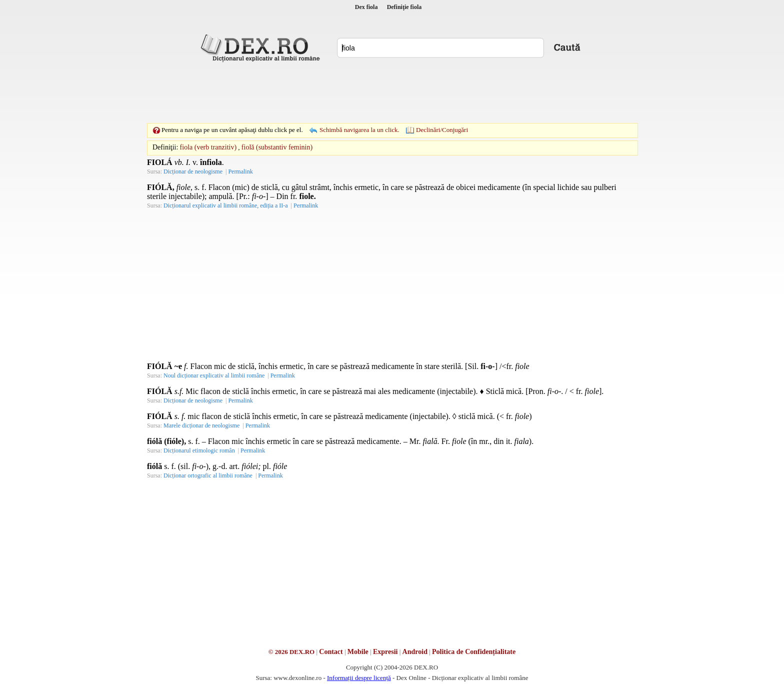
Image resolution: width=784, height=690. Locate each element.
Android (415, 652)
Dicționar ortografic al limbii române (208, 475)
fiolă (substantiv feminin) (277, 147)
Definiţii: (165, 147)
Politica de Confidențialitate (474, 652)
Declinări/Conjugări (442, 130)
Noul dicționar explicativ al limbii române (214, 375)
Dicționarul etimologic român (199, 450)
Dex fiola (366, 7)
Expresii (385, 652)
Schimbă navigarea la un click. (359, 130)
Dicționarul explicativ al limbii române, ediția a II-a (226, 205)
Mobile (358, 652)
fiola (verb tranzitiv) (208, 147)
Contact (331, 652)
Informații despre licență (359, 678)
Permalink (240, 171)
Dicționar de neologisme (193, 171)
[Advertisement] (392, 92)
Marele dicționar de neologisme (201, 425)
